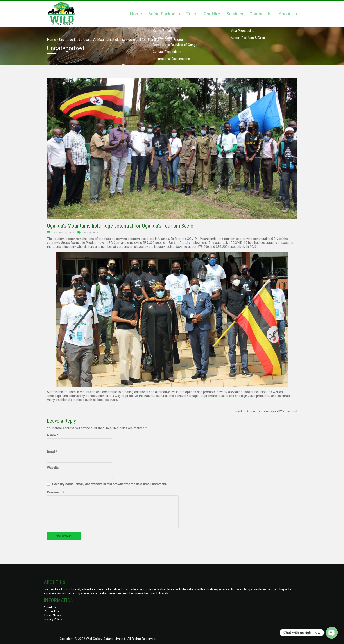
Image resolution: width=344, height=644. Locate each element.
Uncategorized (90, 233)
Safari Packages (164, 14)
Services (235, 14)
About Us (288, 14)
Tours (192, 14)
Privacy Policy (53, 619)
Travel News (52, 615)
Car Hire (212, 14)
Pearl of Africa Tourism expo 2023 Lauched (266, 411)
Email (52, 452)
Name (53, 435)
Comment (56, 492)
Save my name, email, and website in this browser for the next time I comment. (109, 484)
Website (53, 468)
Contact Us (260, 14)
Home (136, 14)
